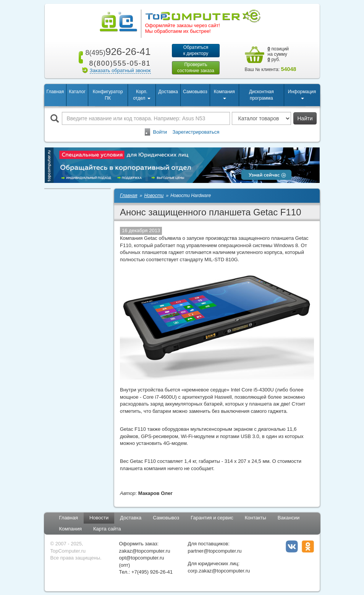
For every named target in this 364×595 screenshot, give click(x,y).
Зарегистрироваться (196, 132)
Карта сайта (107, 529)
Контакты (256, 518)
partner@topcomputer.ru (215, 551)
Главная (55, 92)
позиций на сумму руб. (278, 54)
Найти (305, 118)
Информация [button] (302, 94)
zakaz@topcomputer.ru (145, 551)
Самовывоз (195, 92)
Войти (160, 132)
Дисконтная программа (261, 95)
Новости (99, 518)
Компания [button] (224, 94)
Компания (71, 529)
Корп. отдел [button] (142, 95)
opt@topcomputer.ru (142, 558)
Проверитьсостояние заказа (196, 68)
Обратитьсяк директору (196, 50)
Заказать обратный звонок (120, 70)
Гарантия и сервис (212, 518)
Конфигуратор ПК (108, 95)
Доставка (168, 92)
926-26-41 (116, 52)
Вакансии (289, 518)
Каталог (77, 92)
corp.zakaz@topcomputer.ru (219, 571)
